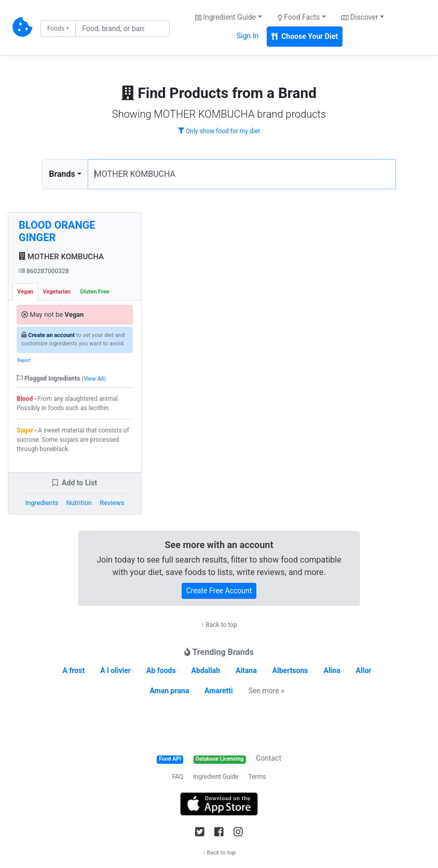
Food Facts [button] (299, 17)
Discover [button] (360, 17)
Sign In (248, 36)
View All (94, 379)
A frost (74, 670)
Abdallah (206, 670)
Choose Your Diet (305, 36)
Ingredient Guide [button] (225, 17)
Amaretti (219, 691)
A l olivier (115, 670)
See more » (266, 691)
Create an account (51, 335)
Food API (170, 759)
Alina (332, 670)
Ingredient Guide (216, 777)
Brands (62, 174)
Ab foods (161, 670)
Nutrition (79, 503)
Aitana (246, 670)
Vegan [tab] (25, 292)
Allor (364, 670)
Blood (25, 399)
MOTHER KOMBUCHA (61, 257)
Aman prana (169, 691)
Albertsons (290, 670)
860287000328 (44, 271)
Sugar (25, 430)
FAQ (178, 777)
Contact (269, 758)
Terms (257, 777)
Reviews (112, 503)
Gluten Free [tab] (95, 292)
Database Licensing (220, 759)
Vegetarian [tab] (57, 292)
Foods (56, 29)
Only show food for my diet (219, 131)
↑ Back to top (219, 625)
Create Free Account (219, 591)
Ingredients (42, 503)
